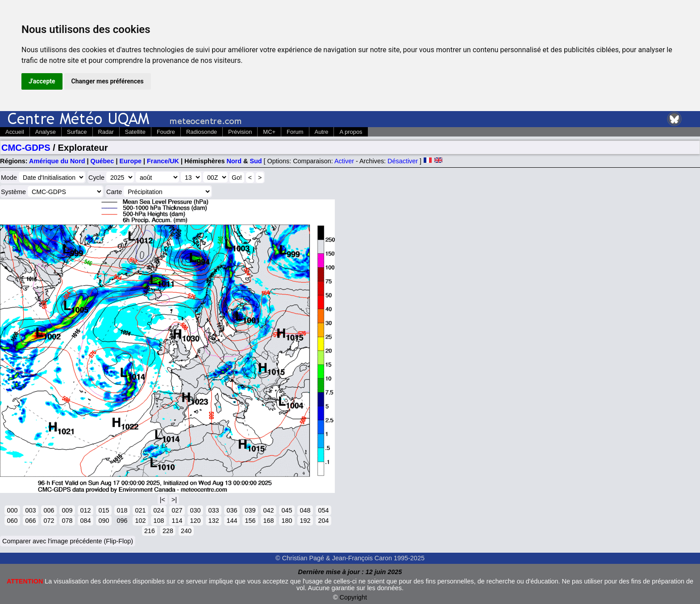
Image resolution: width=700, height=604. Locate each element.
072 (49, 521)
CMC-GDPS (26, 148)
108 (158, 521)
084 (85, 521)
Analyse (46, 132)
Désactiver (403, 161)
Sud (256, 161)
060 (12, 521)
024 (158, 510)
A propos (351, 132)
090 (104, 521)
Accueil (15, 132)
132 (213, 521)
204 (323, 521)
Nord (234, 161)
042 (268, 510)
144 (232, 521)
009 (67, 510)
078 (67, 521)
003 (30, 510)
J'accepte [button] (42, 81)
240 (186, 531)
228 (168, 531)
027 (177, 510)
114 (177, 521)
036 (232, 510)
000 (12, 510)
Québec (102, 161)
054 (323, 510)
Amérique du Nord (57, 161)
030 (195, 510)
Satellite (135, 132)
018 (122, 510)
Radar (106, 132)
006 (49, 510)
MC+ (269, 132)
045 (287, 510)
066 (30, 521)
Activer (344, 161)
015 (104, 510)
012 (85, 510)
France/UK (163, 161)
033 (213, 510)
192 (305, 521)
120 (195, 521)
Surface (77, 132)
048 (305, 510)
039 (250, 510)
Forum (295, 132)
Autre (322, 132)
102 (140, 521)
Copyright (354, 597)
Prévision (240, 132)
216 (150, 531)
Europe (130, 161)
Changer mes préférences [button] (108, 81)
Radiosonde (202, 132)
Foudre (166, 132)
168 (268, 521)
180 (287, 521)
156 (250, 521)
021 (140, 510)
